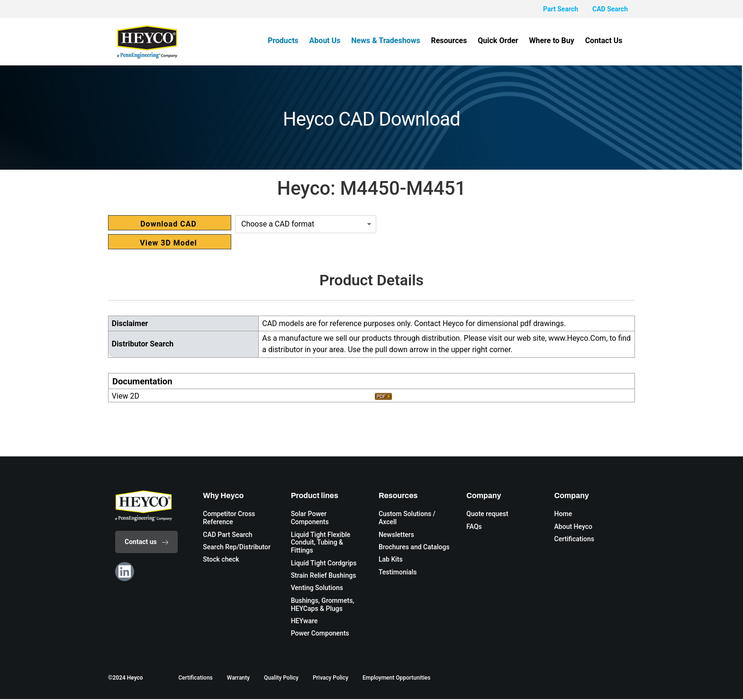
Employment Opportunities (396, 679)
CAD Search (610, 9)
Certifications (195, 679)
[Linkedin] (125, 572)
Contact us (146, 542)
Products (292, 41)
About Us (332, 41)
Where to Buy (554, 41)
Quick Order (501, 41)
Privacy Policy (331, 679)
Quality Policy (281, 679)
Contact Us (604, 41)
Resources (453, 41)
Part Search (561, 9)
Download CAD (168, 224)
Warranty (238, 679)
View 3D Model (168, 243)
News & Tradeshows (392, 41)
